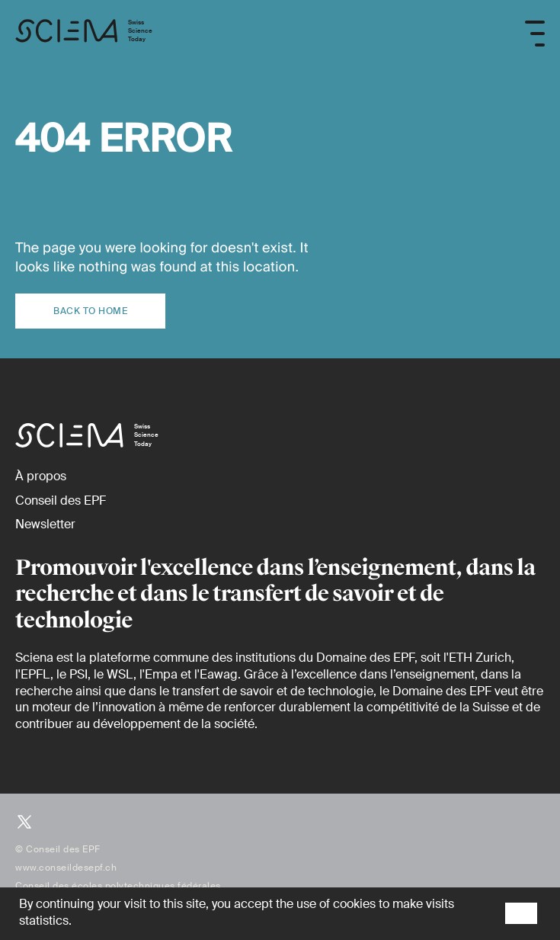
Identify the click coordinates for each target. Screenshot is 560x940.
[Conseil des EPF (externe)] (61, 500)
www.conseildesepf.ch (66, 868)
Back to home (90, 311)
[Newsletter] (45, 524)
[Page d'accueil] (84, 34)
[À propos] (41, 476)
